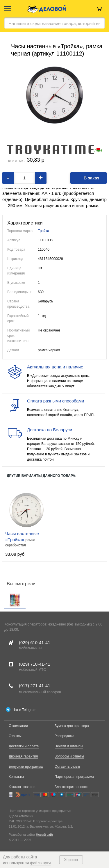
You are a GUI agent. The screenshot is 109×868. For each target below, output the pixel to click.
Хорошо (71, 860)
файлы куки (41, 863)
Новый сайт (45, 835)
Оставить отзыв (67, 767)
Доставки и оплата (24, 746)
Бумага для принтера (72, 726)
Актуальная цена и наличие (55, 367)
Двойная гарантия (23, 756)
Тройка (43, 231)
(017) (35, 686)
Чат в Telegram (24, 710)
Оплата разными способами (56, 401)
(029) (35, 642)
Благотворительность (72, 787)
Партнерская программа (74, 777)
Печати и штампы (69, 746)
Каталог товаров (22, 787)
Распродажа (65, 736)
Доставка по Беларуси (50, 430)
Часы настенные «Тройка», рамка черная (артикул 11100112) (57, 50)
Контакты (16, 777)
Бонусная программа (26, 767)
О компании (18, 726)
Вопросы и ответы (69, 756)
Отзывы (15, 736)
